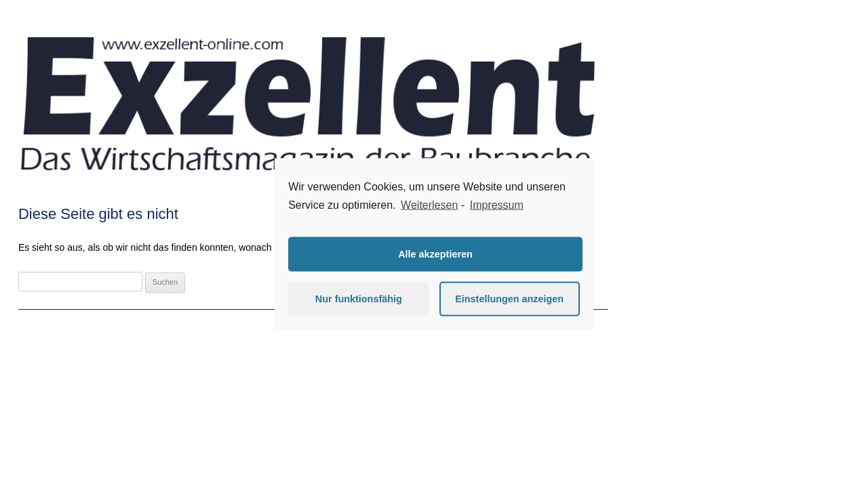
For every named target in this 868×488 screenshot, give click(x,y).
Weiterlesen (429, 205)
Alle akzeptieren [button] (435, 254)
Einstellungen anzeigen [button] (509, 299)
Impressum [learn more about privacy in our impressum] (497, 205)
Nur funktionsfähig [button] (359, 299)
